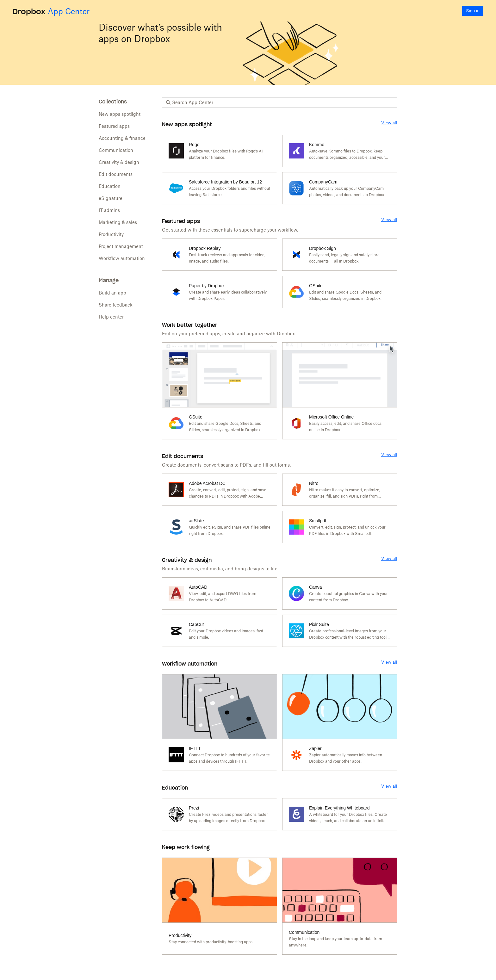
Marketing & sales (118, 222)
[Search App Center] (283, 102)
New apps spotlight (120, 114)
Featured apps (114, 126)
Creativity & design (119, 162)
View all (389, 123)
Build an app (112, 293)
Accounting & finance (122, 138)
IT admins (109, 210)
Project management (121, 246)
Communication (116, 150)
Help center (111, 317)
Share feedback (116, 305)
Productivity (111, 234)
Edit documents (116, 174)
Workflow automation (122, 258)
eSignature (111, 198)
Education (110, 186)
